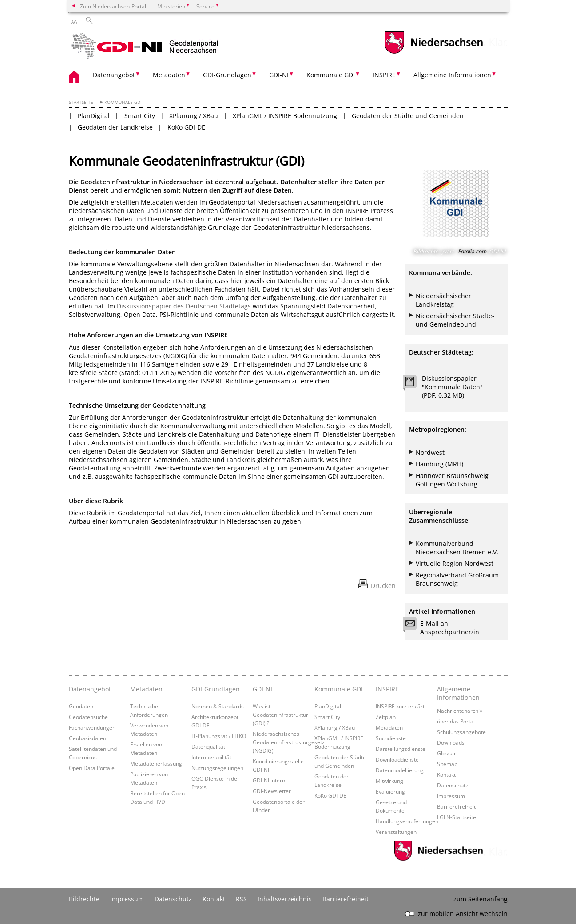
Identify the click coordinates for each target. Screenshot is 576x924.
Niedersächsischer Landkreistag (443, 300)
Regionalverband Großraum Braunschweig (457, 579)
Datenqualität (208, 746)
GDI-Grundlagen (216, 689)
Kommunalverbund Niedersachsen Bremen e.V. (457, 548)
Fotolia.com (472, 251)
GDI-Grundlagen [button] (227, 75)
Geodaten (81, 706)
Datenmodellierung (400, 770)
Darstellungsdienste (401, 749)
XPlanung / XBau (194, 116)
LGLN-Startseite (457, 817)
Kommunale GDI (123, 102)
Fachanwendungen (92, 727)
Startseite (81, 102)
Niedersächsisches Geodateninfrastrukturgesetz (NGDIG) (289, 742)
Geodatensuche (88, 717)
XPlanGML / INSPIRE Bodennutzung (285, 116)
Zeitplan (386, 717)
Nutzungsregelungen (217, 768)
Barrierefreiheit (456, 806)
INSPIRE (387, 689)
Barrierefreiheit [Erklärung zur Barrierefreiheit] (346, 899)
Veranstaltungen (396, 832)
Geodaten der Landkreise (115, 127)
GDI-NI (262, 689)
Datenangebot (90, 689)
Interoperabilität (211, 757)
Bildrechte (84, 899)
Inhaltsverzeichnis (285, 899)
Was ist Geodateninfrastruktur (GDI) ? (280, 715)
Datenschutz (453, 785)
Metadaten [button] (169, 75)
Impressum (451, 796)
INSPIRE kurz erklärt (400, 706)
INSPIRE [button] (384, 75)
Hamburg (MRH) (439, 464)
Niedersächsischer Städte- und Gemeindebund (455, 320)
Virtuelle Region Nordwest (455, 563)
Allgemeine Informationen (458, 693)
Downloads (451, 742)
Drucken (383, 586)
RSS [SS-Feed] (241, 899)
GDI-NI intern (269, 780)
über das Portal (456, 721)
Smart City (140, 116)
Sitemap (447, 764)
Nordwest (430, 452)
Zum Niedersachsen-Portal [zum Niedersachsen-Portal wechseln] (113, 6)
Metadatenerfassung (156, 763)
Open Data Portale (92, 768)
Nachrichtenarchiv (460, 711)
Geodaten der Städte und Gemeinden (408, 116)
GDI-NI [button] (279, 75)
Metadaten (146, 689)
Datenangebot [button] (114, 75)
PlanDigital (94, 116)
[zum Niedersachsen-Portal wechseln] (433, 53)
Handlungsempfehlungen (407, 821)
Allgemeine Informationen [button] (452, 75)
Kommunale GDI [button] (331, 75)
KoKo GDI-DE (186, 127)
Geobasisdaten (87, 738)
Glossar (447, 753)
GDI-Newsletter (272, 791)
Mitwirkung (389, 781)
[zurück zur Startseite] (147, 47)
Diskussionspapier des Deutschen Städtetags (184, 306)
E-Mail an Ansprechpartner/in (444, 628)
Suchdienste (391, 738)
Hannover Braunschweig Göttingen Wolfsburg (452, 480)
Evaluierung (390, 791)
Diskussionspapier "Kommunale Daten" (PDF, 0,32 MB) (452, 387)
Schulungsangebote (461, 732)
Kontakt (446, 774)
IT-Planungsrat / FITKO (219, 736)
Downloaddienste (397, 759)
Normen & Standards (218, 706)
